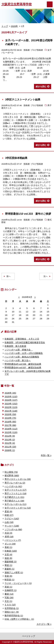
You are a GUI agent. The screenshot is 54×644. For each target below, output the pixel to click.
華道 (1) (8, 565)
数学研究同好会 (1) (14, 616)
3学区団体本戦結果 (16, 158)
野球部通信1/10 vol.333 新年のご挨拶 (28, 214)
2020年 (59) (10, 414)
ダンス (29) (10, 544)
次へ (46, 276)
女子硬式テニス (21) (14, 497)
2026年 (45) (10, 393)
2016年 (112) (11, 429)
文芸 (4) (8, 554)
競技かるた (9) (12, 612)
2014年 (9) (10, 436)
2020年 (14, 26)
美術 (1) (8, 547)
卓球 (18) (9, 537)
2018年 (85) (10, 422)
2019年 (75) (10, 418)
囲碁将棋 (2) (11, 562)
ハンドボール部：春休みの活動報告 (22, 357)
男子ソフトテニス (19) (15, 493)
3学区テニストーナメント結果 (23, 100)
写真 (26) (9, 598)
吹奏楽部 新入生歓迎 (15, 346)
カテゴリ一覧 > (44, 624)
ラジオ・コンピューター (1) (18, 583)
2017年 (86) (10, 425)
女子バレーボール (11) (15, 504)
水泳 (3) (8, 533)
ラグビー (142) (12, 519)
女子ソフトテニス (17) (15, 490)
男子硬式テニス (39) (14, 501)
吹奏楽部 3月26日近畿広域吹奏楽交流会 (25, 342)
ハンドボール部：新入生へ (18, 360)
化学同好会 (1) (12, 608)
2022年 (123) (11, 407)
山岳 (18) (9, 522)
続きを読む (41, 86)
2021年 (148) (11, 411)
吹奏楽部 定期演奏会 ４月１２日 (22, 339)
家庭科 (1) (10, 569)
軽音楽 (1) (10, 580)
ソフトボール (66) (13, 529)
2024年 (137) (11, 400)
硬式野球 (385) (12, 475)
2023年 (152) (11, 404)
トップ (5, 26)
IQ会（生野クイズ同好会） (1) (19, 619)
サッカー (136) (12, 526)
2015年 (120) (11, 432)
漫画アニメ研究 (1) (14, 572)
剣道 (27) (9, 515)
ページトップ (29, 636)
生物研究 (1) (11, 590)
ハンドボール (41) (13, 486)
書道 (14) (9, 594)
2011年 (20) (10, 447)
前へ (8, 276)
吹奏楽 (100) (11, 551)
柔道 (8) (8, 511)
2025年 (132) (11, 397)
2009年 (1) (10, 450)
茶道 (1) (8, 587)
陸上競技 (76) (11, 472)
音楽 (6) (8, 576)
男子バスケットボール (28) (18, 479)
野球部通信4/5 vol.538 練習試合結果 (23, 364)
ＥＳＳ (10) (10, 605)
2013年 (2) (10, 440)
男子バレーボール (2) (15, 483)
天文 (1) (8, 601)
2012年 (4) (10, 443)
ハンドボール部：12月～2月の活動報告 (24, 353)
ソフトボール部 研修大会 (19, 350)
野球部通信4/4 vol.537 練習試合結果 (23, 368)
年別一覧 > (46, 455)
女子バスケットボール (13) (18, 508)
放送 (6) (8, 558)
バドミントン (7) (13, 540)
